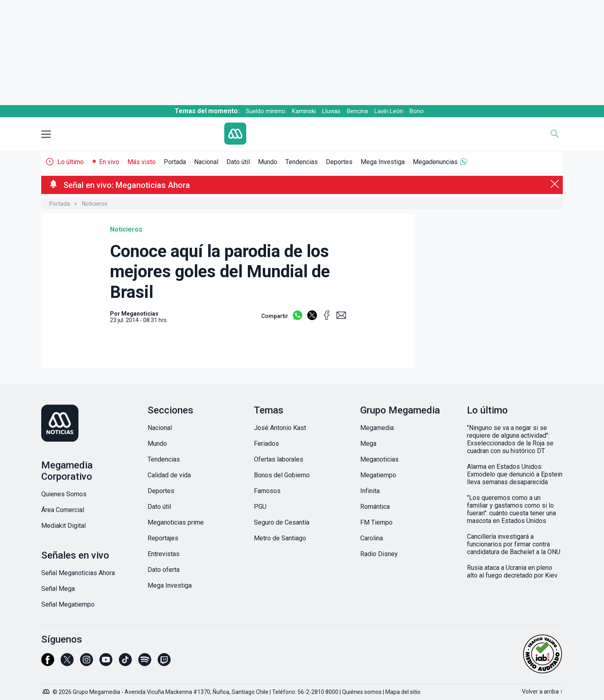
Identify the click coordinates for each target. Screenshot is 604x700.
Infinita (370, 491)
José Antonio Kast (280, 428)
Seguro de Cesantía (282, 522)
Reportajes (163, 538)
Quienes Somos (64, 494)
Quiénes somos (362, 692)
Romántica (375, 507)
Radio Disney (379, 554)
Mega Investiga (383, 162)
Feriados (266, 444)
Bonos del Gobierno (282, 475)
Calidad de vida (169, 475)
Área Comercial (63, 510)
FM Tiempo (376, 522)
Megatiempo (378, 475)
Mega (368, 444)
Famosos (267, 491)
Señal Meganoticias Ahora (78, 573)
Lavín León (389, 111)
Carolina (372, 538)
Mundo (268, 162)
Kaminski (304, 111)
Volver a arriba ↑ (542, 692)
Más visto (141, 162)
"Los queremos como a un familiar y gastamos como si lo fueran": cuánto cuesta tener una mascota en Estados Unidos (511, 509)
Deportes (339, 162)
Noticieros (95, 204)
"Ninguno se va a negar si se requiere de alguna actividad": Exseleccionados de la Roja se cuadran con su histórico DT (510, 439)
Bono (417, 111)
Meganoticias (379, 459)
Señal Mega (58, 589)
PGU (260, 507)
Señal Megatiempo (68, 604)
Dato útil (238, 162)
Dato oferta (164, 570)
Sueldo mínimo (266, 111)
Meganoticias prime (176, 522)
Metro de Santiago (280, 538)
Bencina (357, 111)
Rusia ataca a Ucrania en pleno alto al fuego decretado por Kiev (512, 571)
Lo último (71, 162)
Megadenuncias (435, 162)
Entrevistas (164, 554)
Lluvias (331, 111)
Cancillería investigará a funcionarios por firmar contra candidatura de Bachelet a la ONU (514, 544)
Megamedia (377, 428)
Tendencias (302, 162)
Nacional (206, 162)
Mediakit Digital (63, 526)
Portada (175, 162)
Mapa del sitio (403, 692)
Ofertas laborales (279, 459)
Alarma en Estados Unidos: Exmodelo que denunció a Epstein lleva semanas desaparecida (515, 474)
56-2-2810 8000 (318, 692)
